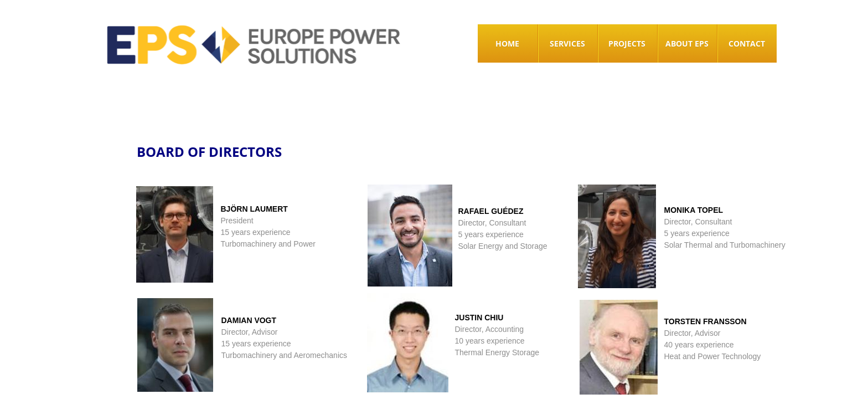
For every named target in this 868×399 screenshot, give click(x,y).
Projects (627, 44)
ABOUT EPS (687, 44)
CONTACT (747, 44)
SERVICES (567, 44)
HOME (507, 44)
